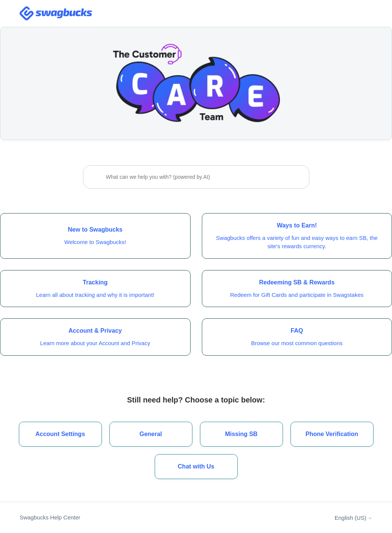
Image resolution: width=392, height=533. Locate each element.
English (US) (354, 518)
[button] (196, 467)
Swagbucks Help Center (50, 517)
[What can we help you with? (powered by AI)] (196, 177)
